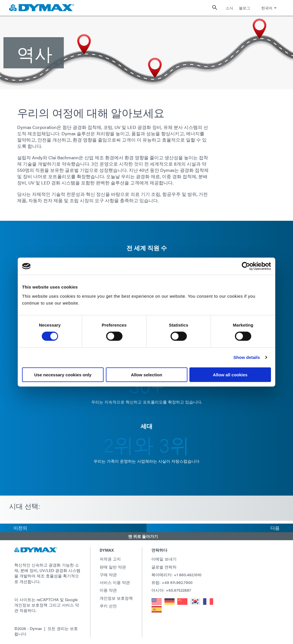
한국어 (267, 8)
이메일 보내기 (164, 559)
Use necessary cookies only (63, 374)
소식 (229, 8)
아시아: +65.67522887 (171, 590)
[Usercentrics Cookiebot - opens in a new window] (246, 266)
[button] (146, 536)
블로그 (245, 8)
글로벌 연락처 (164, 567)
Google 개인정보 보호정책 (46, 602)
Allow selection (146, 374)
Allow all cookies (230, 374)
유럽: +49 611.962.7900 (172, 582)
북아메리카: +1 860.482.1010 (176, 575)
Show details (247, 357)
